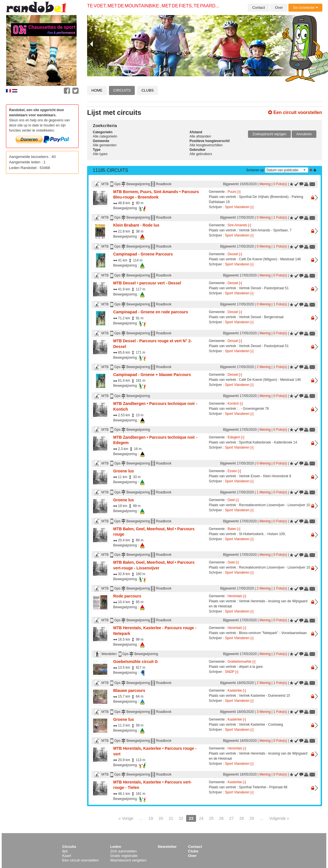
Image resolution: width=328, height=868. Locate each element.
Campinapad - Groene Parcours (143, 254)
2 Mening (263, 367)
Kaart (67, 856)
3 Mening (263, 712)
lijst (65, 851)
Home (97, 90)
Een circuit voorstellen (295, 112)
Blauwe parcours (129, 690)
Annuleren (304, 134)
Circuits (122, 90)
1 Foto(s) (280, 217)
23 (191, 818)
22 (181, 818)
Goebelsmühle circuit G (135, 662)
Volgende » (279, 818)
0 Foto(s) (280, 184)
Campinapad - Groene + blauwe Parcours (152, 375)
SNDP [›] (232, 672)
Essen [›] (234, 471)
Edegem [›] (236, 437)
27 (232, 818)
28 (242, 818)
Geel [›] (233, 500)
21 (171, 818)
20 (161, 818)
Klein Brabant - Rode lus (136, 225)
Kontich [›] (235, 404)
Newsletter (167, 847)
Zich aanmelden (123, 851)
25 (211, 818)
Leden (116, 847)
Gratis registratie (124, 856)
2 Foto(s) (280, 654)
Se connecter (305, 8)
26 (222, 818)
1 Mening (263, 492)
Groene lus (124, 471)
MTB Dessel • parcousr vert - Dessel (147, 283)
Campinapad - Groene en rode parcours (151, 312)
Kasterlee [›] (237, 690)
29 (252, 818)
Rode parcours (127, 596)
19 (151, 818)
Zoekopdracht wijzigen (269, 134)
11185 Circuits (111, 170)
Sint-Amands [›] (239, 225)
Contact (259, 8)
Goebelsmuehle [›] (241, 662)
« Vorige (126, 818)
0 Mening (263, 217)
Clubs (147, 90)
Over (279, 8)
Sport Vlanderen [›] (239, 207)
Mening (265, 184)
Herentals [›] (237, 596)
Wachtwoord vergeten (128, 860)
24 (201, 818)
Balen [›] (234, 529)
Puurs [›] (234, 192)
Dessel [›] (235, 254)
